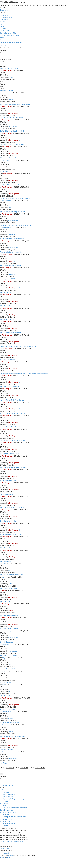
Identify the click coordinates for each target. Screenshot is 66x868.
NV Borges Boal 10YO (7, 279)
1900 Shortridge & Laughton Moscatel (12, 736)
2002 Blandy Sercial (7, 696)
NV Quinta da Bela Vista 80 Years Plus (13, 534)
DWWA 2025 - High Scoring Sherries (12, 145)
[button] (0, 57)
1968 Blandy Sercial (7, 306)
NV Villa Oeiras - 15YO (8, 669)
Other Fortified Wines (11, 43)
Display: (7, 768)
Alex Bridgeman (7, 71)
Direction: (37, 768)
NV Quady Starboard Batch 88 (10, 185)
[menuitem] (7, 17)
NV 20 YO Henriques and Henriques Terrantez (15, 198)
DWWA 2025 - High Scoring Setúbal (12, 131)
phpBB (10, 855)
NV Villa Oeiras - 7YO (7, 682)
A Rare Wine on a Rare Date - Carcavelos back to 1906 (18, 346)
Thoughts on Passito (7, 91)
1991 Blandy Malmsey (7, 319)
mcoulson (12, 275)
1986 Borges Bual (6, 292)
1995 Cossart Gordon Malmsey (10, 333)
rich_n (5, 93)
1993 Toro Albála (6, 561)
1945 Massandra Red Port (9, 158)
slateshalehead (7, 712)
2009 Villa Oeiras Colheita (9, 656)
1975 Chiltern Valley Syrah (9, 588)
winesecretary (7, 160)
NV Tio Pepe (4, 171)
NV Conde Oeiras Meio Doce (10, 454)
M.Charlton (12, 127)
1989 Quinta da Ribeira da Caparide (12, 508)
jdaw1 (4, 591)
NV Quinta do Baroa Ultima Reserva (12, 239)
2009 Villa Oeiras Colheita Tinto (10, 387)
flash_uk (11, 261)
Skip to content (5, 10)
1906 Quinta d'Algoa (7, 548)
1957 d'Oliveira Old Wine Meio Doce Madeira (15, 104)
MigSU (11, 207)
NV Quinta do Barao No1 (8, 481)
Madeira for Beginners (7, 709)
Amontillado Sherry (6, 750)
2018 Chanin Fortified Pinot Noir (11, 266)
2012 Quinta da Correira (8, 521)
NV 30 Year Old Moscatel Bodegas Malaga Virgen (16, 225)
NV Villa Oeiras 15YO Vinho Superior (12, 400)
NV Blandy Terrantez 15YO (9, 360)
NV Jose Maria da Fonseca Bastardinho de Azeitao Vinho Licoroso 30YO (24, 373)
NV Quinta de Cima (6, 494)
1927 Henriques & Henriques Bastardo (13, 212)
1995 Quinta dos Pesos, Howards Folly (13, 467)
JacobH (11, 77)
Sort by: (21, 768)
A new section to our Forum (9, 68)
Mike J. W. (12, 100)
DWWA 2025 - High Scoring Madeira (12, 118)
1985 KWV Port (5, 602)
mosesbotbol (13, 759)
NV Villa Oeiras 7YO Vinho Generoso (12, 413)
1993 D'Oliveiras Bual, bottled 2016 (12, 575)
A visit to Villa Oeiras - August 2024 (12, 252)
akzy (3, 564)
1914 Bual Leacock (6, 642)
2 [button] (0, 55)
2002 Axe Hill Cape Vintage (9, 615)
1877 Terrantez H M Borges (9, 629)
